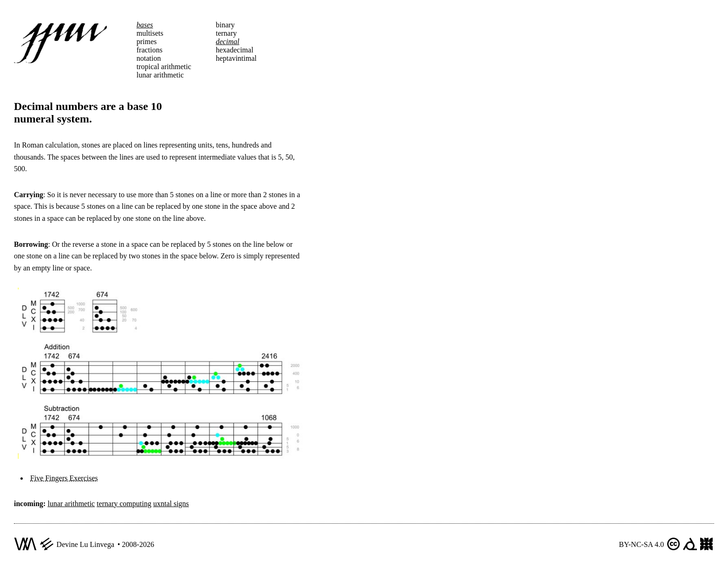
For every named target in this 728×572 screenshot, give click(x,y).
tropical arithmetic (164, 67)
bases (145, 25)
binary (225, 25)
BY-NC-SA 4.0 (641, 544)
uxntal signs (171, 504)
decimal (228, 42)
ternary (226, 33)
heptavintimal (236, 58)
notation (149, 58)
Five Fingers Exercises (64, 478)
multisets (150, 33)
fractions (149, 50)
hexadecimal (235, 50)
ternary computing (124, 504)
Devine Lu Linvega (85, 544)
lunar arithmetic (160, 75)
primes (147, 42)
